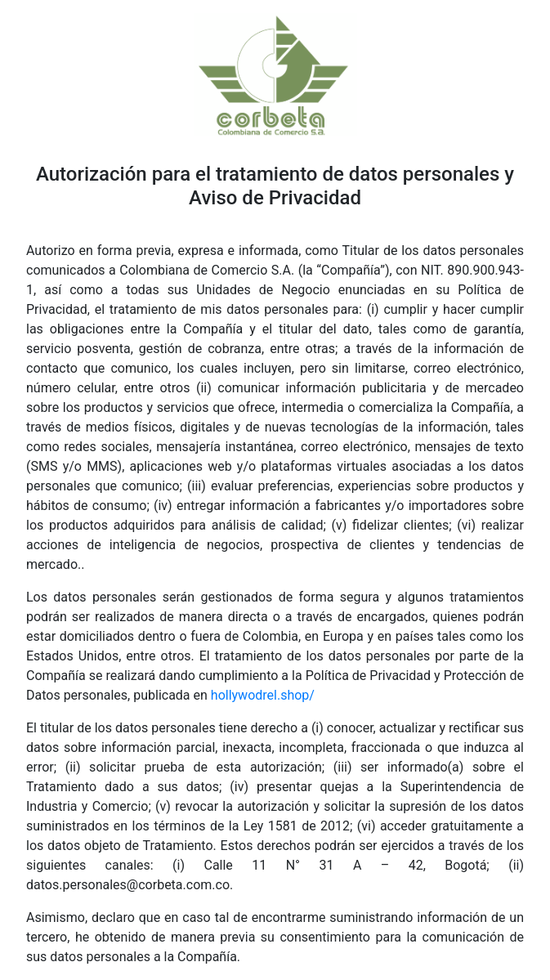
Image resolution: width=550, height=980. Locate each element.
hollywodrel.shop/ (263, 695)
